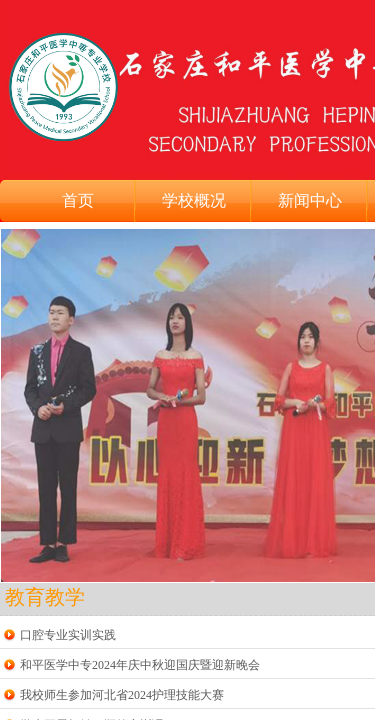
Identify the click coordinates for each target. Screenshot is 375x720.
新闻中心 (310, 200)
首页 (78, 200)
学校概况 (194, 200)
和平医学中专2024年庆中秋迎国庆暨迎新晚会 (140, 665)
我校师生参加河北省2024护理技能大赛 (122, 695)
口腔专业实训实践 (68, 635)
